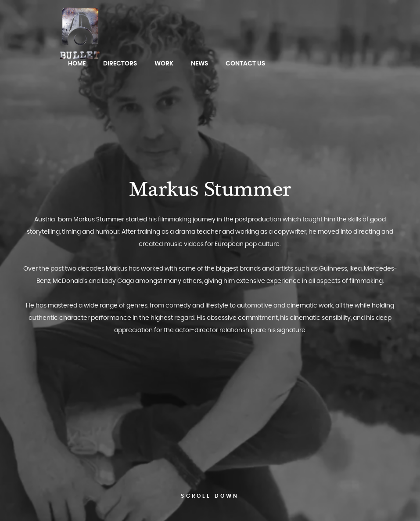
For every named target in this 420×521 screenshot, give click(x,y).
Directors (120, 64)
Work (164, 64)
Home (77, 64)
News (199, 64)
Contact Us (245, 64)
